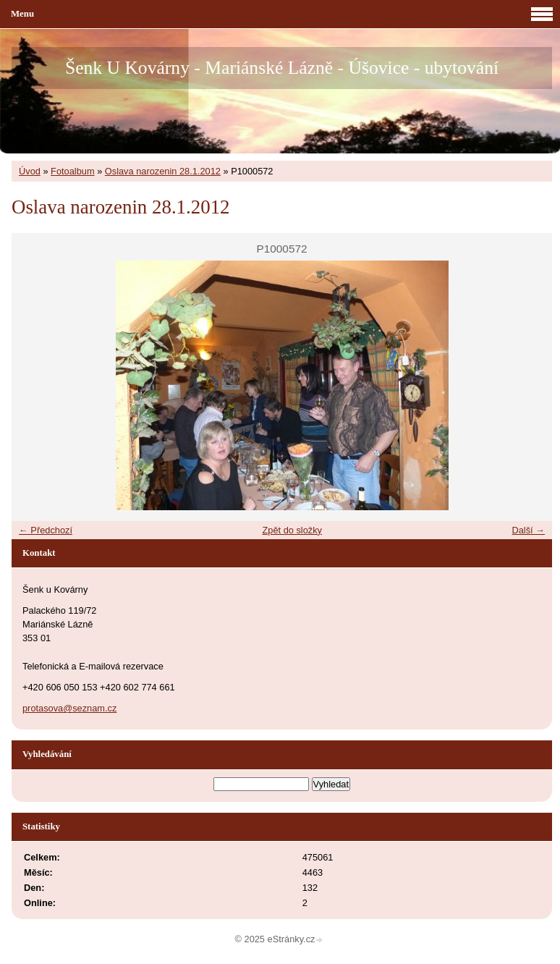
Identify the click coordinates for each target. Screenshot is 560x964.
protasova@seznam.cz (69, 708)
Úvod (30, 171)
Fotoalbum (72, 171)
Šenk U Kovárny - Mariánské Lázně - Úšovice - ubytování (282, 68)
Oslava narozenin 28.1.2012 (163, 171)
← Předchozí (46, 530)
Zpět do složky (292, 530)
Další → (528, 530)
